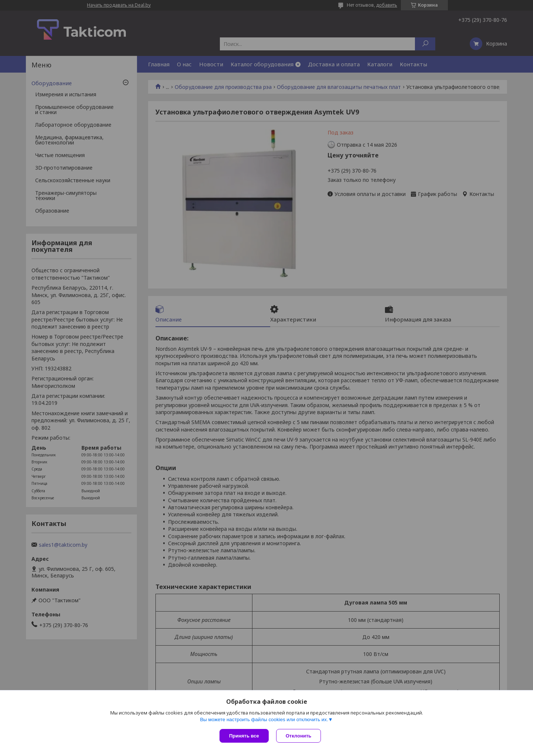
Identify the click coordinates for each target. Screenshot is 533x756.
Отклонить (299, 736)
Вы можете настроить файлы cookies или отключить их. (264, 720)
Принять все (244, 736)
